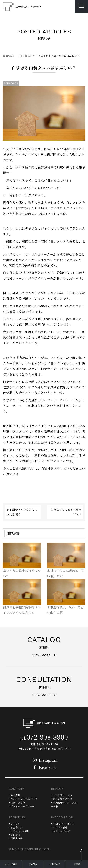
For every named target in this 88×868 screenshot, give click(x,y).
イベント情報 (60, 827)
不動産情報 (17, 838)
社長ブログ (55, 864)
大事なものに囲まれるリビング (66, 512)
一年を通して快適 (63, 795)
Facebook (43, 767)
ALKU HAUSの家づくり (24, 799)
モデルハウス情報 (20, 831)
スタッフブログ (61, 831)
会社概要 (15, 795)
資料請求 (15, 835)
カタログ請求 (11, 864)
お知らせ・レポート (64, 824)
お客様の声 (17, 827)
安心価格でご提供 (63, 799)
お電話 (77, 864)
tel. (44, 738)
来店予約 (33, 864)
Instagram (44, 760)
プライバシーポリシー (23, 806)
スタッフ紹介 (18, 802)
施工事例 (15, 824)
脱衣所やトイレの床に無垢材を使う (22, 512)
